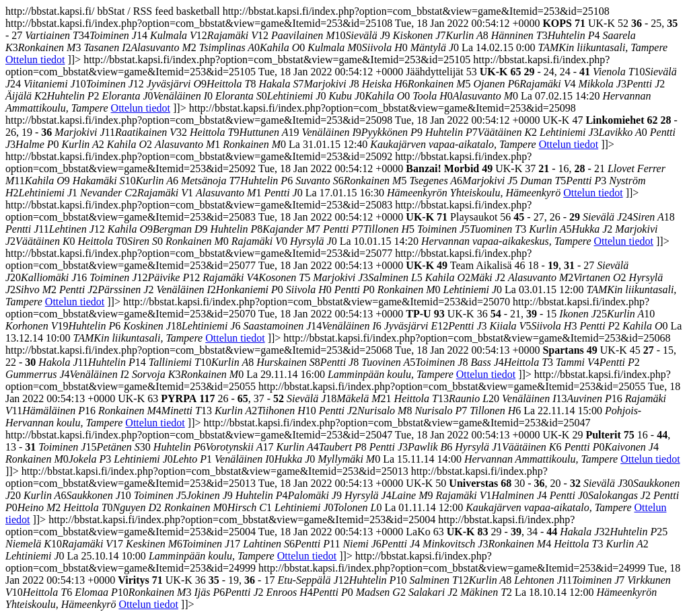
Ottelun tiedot (35, 60)
